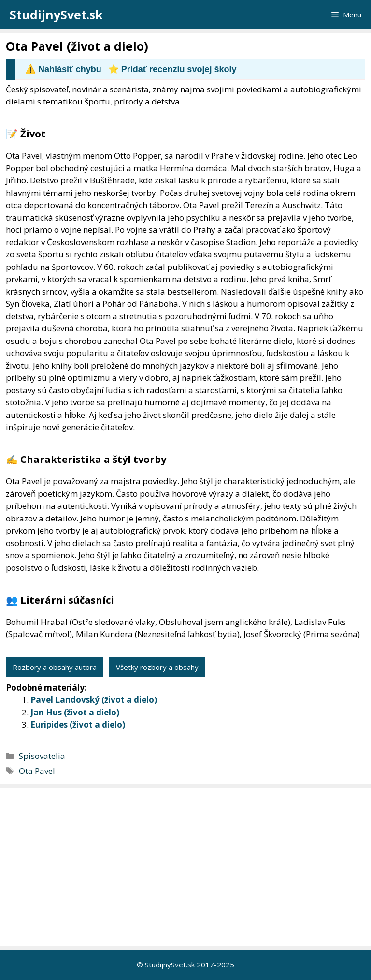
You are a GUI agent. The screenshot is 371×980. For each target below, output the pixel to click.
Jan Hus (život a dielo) (75, 712)
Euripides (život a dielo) (78, 724)
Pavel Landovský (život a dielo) (94, 700)
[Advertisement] (188, 867)
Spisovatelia (42, 756)
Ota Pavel (37, 771)
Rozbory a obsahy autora (55, 667)
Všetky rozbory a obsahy (157, 667)
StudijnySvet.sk (56, 15)
